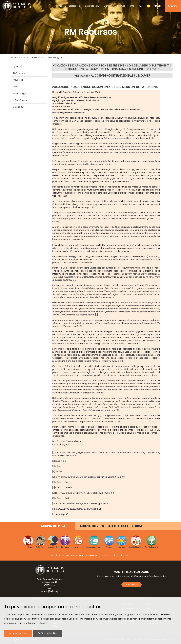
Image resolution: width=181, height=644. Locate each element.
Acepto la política (18, 633)
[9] (80, 326)
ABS (111, 555)
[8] (96, 315)
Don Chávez (21, 100)
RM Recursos (38, 57)
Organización (92, 6)
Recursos (120, 6)
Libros (16, 87)
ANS (53, 555)
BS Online (93, 555)
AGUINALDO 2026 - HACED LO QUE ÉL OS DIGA (111, 526)
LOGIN (158, 6)
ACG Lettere (19, 73)
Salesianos (74, 6)
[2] (123, 147)
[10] (122, 361)
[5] (75, 280)
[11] (120, 401)
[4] (70, 156)
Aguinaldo (18, 66)
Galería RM (18, 107)
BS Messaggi (54, 57)
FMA (126, 555)
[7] (116, 297)
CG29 (173, 6)
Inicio (61, 6)
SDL (60, 555)
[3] (64, 153)
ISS (103, 555)
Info (132, 6)
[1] (61, 124)
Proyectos (18, 80)
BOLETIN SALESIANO (75, 555)
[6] (147, 285)
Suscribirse (132, 584)
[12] (117, 410)
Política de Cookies (48, 633)
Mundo (107, 6)
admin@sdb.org (49, 591)
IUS (118, 555)
